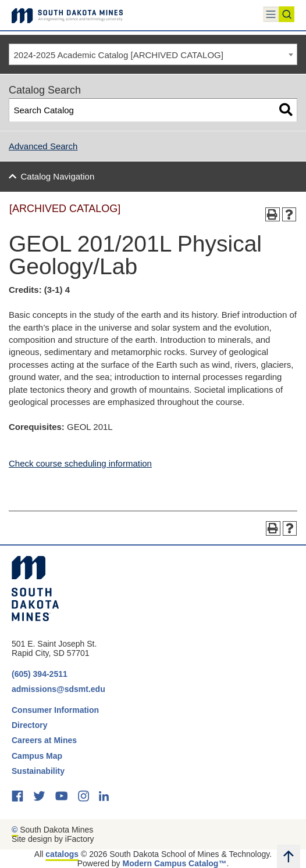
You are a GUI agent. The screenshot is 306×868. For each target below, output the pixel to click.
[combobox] (153, 55)
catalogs (62, 854)
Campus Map (37, 756)
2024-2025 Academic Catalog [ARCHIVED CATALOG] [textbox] (119, 55)
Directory (29, 725)
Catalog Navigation (58, 176)
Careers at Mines (44, 740)
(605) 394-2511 (40, 674)
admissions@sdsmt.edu (58, 689)
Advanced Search (43, 146)
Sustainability (39, 771)
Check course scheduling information (80, 463)
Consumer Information (55, 710)
